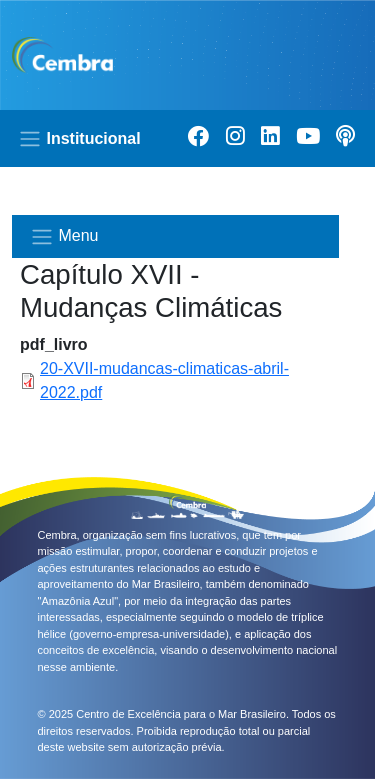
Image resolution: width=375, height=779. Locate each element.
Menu (64, 237)
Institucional (79, 139)
